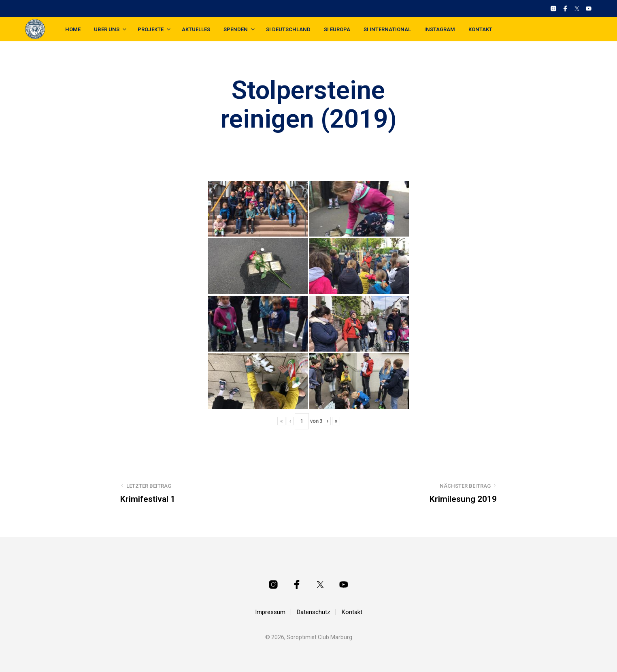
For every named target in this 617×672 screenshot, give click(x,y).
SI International (387, 29)
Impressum (270, 612)
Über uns (107, 29)
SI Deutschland (288, 29)
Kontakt (480, 29)
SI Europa (337, 29)
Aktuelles (196, 29)
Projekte (151, 29)
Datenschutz (314, 612)
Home (73, 29)
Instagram (440, 29)
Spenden (236, 29)
